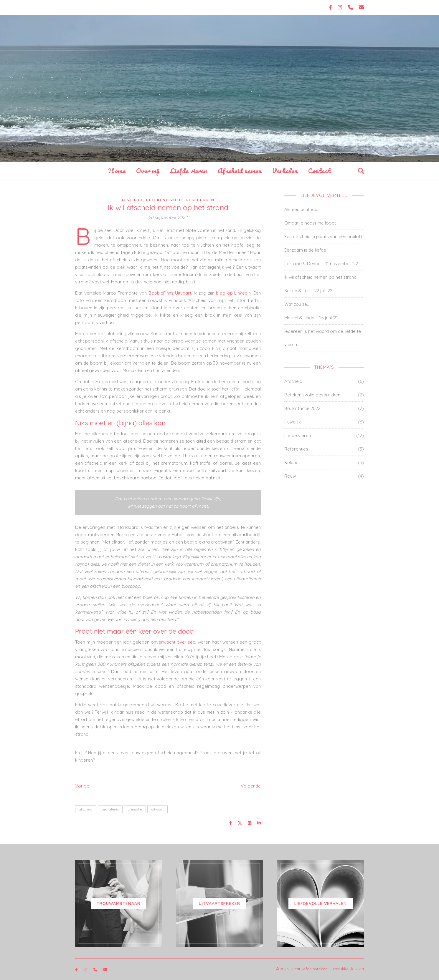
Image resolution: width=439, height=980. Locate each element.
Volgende (251, 786)
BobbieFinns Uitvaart (170, 293)
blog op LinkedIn (233, 293)
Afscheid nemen (240, 171)
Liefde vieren (189, 171)
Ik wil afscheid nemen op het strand (320, 277)
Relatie (291, 462)
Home (117, 171)
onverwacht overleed (173, 642)
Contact (319, 171)
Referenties (296, 449)
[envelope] (361, 7)
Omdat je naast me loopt (310, 223)
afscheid (86, 809)
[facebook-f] (331, 7)
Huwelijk (293, 422)
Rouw (290, 476)
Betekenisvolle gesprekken (180, 200)
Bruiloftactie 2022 (302, 408)
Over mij (148, 171)
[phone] (351, 7)
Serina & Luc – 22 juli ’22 (308, 291)
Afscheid (132, 200)
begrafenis (110, 809)
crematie (135, 809)
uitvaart (157, 809)
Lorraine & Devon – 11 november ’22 (321, 264)
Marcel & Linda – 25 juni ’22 (311, 318)
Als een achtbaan (302, 209)
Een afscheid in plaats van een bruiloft (323, 236)
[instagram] (341, 7)
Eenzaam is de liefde (305, 250)
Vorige (82, 786)
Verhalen (285, 171)
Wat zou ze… (297, 304)
